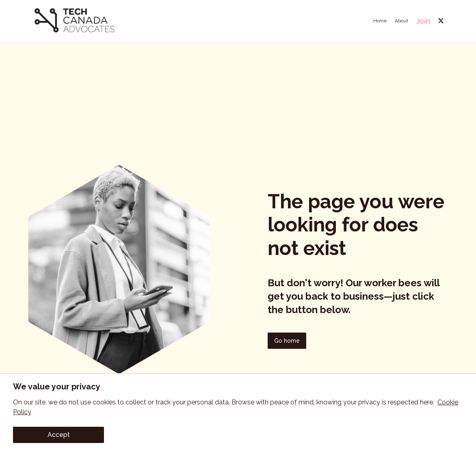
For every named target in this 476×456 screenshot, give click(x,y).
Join (423, 21)
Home (380, 21)
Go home (287, 341)
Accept (59, 435)
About (401, 21)
